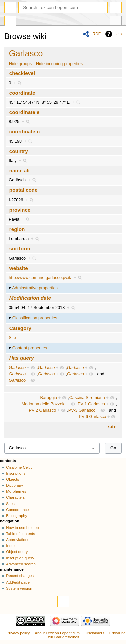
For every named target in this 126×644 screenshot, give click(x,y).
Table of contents (20, 534)
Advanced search (21, 564)
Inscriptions (16, 473)
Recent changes (20, 576)
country (19, 151)
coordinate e (24, 112)
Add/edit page (18, 582)
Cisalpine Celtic (19, 467)
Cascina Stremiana (87, 398)
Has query (22, 358)
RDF (96, 34)
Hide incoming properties (59, 64)
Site (12, 338)
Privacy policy (18, 633)
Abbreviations (17, 540)
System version (19, 588)
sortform (20, 248)
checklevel (22, 73)
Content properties (30, 348)
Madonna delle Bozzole (44, 404)
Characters (15, 497)
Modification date (30, 298)
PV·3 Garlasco (82, 410)
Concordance (17, 510)
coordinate (22, 93)
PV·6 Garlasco (93, 417)
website (19, 268)
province (20, 210)
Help (118, 34)
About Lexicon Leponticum (57, 633)
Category (20, 328)
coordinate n (24, 132)
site (112, 427)
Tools (116, 22)
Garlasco (26, 53)
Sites (10, 504)
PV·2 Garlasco (43, 410)
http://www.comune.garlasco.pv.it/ (40, 278)
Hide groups (20, 64)
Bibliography (16, 516)
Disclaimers (94, 633)
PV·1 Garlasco (91, 404)
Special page (10, 22)
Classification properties (35, 318)
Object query (17, 552)
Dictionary (14, 485)
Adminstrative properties (35, 288)
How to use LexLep (22, 528)
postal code (23, 190)
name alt (20, 171)
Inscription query (20, 558)
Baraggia (48, 398)
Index (11, 546)
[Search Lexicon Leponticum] (57, 8)
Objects (12, 479)
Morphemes (16, 491)
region (17, 229)
